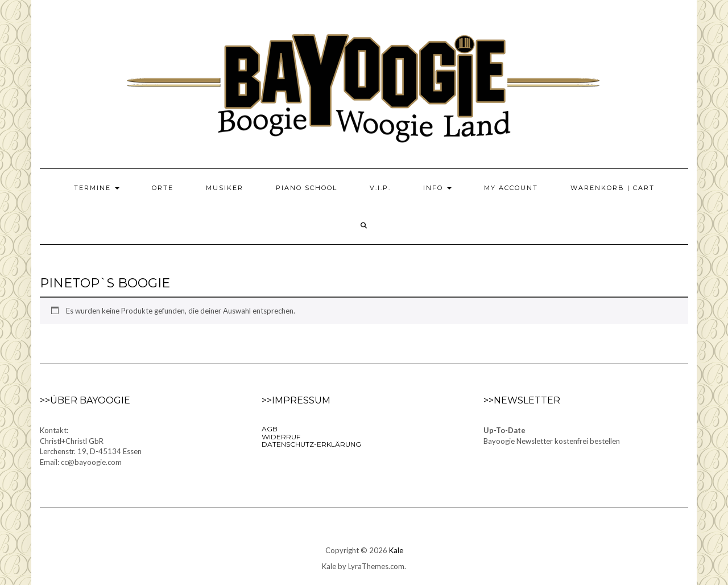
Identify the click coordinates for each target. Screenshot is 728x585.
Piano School (307, 188)
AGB (270, 429)
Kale (396, 550)
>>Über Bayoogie (85, 400)
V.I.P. (380, 188)
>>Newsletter (522, 400)
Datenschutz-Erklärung (311, 444)
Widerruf (281, 437)
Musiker (225, 188)
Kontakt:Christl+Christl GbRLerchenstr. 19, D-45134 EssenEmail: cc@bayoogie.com (91, 446)
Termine (97, 188)
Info (437, 188)
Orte (163, 188)
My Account (511, 188)
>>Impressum (296, 400)
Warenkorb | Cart (613, 188)
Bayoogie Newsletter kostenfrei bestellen (552, 441)
